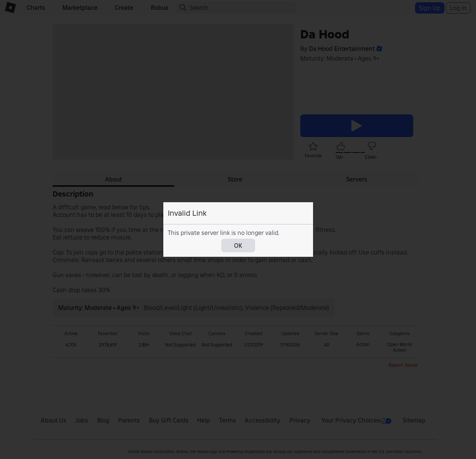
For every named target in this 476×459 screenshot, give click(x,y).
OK (238, 246)
